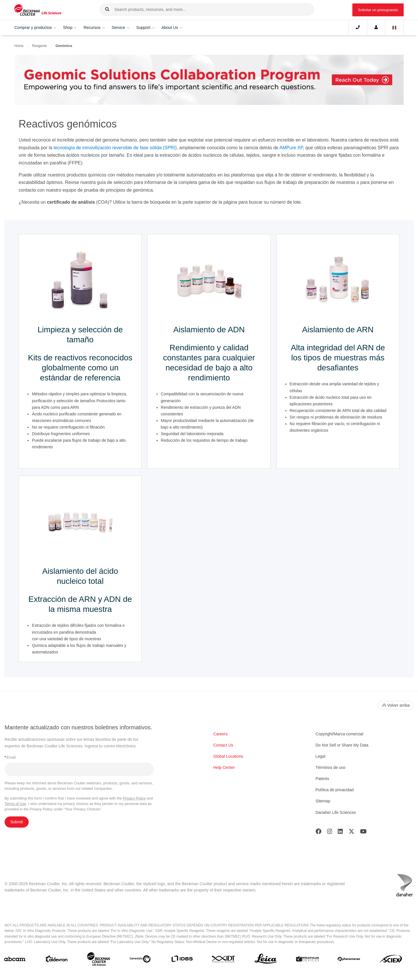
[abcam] (15, 960)
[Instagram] (330, 833)
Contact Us (223, 745)
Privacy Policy (134, 798)
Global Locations (228, 756)
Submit (17, 822)
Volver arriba (395, 705)
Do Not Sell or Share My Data (342, 745)
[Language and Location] (394, 28)
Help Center (224, 767)
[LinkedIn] (340, 833)
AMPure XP (291, 148)
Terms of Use (15, 804)
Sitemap (323, 801)
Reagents (39, 46)
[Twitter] (351, 833)
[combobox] (207, 9)
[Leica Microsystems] (266, 960)
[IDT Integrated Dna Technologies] (224, 960)
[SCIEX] (391, 960)
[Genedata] (140, 960)
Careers (220, 734)
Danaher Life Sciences (336, 812)
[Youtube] (363, 833)
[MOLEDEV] (307, 960)
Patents (322, 779)
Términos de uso (331, 767)
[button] (107, 9)
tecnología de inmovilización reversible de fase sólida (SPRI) (115, 148)
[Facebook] (319, 833)
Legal (321, 756)
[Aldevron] (57, 960)
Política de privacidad (335, 790)
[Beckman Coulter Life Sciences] (98, 960)
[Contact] (358, 28)
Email (10, 757)
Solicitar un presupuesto (378, 10)
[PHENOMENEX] (349, 960)
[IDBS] (182, 960)
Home (19, 46)
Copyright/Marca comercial (340, 734)
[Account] (376, 28)
